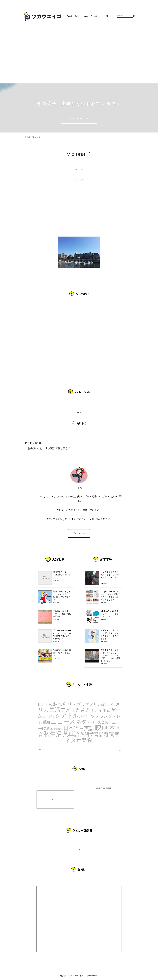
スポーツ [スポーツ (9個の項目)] (87, 716)
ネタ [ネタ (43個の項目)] (81, 722)
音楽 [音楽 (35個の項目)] (82, 740)
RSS (79, 413)
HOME (28, 137)
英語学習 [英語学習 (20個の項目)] (89, 734)
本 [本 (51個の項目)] (112, 728)
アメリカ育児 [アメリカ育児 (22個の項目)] (75, 710)
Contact (94, 16)
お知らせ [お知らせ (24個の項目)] (63, 704)
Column (78, 16)
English (69, 16)
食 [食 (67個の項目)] (90, 740)
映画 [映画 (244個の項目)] (102, 728)
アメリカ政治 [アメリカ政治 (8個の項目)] (97, 705)
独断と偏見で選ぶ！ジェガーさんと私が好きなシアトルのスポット (110, 636)
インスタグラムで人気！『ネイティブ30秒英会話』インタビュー (110, 577)
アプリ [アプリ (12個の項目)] (79, 704)
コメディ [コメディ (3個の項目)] (49, 716)
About (86, 16)
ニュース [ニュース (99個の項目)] (63, 721)
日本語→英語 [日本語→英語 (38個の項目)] (79, 728)
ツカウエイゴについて (79, 119)
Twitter (107, 17)
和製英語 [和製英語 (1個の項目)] (58, 729)
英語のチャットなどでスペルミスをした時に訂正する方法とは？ (63, 597)
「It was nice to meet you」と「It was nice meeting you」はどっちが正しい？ (63, 636)
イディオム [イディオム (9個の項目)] (100, 710)
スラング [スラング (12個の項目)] (104, 716)
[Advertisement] (79, 51)
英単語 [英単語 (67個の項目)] (71, 734)
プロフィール (79, 533)
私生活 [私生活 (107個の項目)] (53, 734)
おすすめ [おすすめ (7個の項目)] (45, 705)
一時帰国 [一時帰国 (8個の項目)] (46, 729)
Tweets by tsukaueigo (103, 788)
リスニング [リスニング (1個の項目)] (114, 723)
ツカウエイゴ (55, 799)
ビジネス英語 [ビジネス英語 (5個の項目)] (98, 722)
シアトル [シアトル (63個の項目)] (67, 716)
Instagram (111, 17)
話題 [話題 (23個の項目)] (104, 734)
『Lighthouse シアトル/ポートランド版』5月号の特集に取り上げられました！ (110, 597)
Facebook (104, 17)
